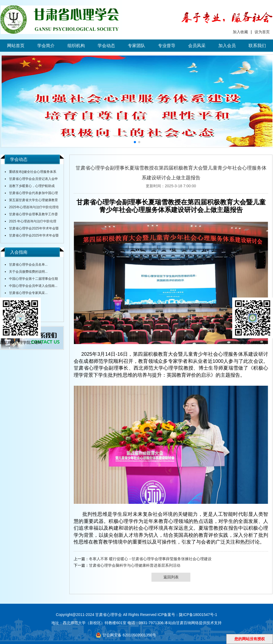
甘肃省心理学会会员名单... (28, 265)
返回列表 (171, 577)
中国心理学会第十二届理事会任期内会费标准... (31, 280)
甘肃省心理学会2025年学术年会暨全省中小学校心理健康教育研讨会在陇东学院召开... (32, 229)
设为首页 (262, 32)
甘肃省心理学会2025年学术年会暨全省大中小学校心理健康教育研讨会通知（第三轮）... (32, 236)
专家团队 (136, 46)
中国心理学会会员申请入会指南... (33, 286)
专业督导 (167, 46)
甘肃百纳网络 (187, 623)
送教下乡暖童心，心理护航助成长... (30, 187)
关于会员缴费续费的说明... (28, 272)
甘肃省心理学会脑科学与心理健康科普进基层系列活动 (135, 565)
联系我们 (257, 46)
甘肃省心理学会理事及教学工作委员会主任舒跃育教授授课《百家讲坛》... (31, 215)
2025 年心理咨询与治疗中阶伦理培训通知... (31, 222)
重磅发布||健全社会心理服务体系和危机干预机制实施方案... (31, 173)
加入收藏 (240, 32)
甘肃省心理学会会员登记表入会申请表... (31, 180)
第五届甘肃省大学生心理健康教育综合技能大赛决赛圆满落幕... (31, 201)
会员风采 (197, 46)
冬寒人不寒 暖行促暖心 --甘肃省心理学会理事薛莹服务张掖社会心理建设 (150, 559)
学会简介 (46, 46)
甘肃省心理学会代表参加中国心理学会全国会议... (31, 194)
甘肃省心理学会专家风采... (28, 293)
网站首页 (16, 46)
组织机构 (76, 46)
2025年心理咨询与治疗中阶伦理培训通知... (32, 208)
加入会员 (227, 46)
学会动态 (106, 46)
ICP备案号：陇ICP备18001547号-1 (187, 615)
